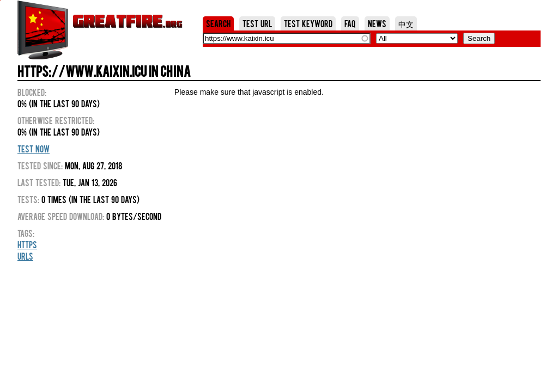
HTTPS (27, 244)
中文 (406, 23)
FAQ (350, 23)
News (377, 23)
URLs (25, 256)
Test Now (34, 149)
